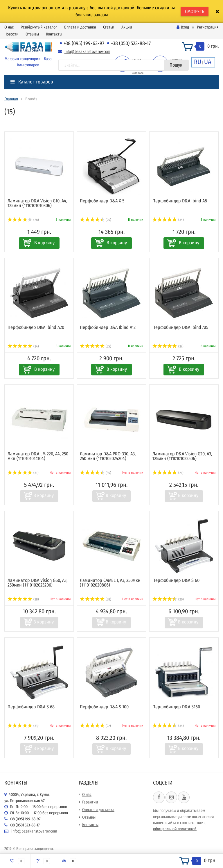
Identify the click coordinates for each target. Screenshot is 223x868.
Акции (127, 27)
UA (208, 62)
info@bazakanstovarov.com (87, 52)
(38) (96, 599)
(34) (23, 346)
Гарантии (90, 802)
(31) (23, 473)
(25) (96, 220)
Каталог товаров (32, 82)
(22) (95, 726)
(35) (168, 220)
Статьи (109, 27)
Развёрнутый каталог (39, 27)
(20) (168, 599)
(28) (23, 220)
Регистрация (208, 27)
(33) (23, 726)
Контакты (54, 34)
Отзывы (32, 34)
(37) (168, 346)
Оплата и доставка (80, 27)
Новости (11, 34)
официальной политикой (175, 829)
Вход (183, 27)
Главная (11, 99)
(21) (168, 473)
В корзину (44, 243)
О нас (9, 27)
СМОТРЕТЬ (195, 11)
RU (198, 62)
